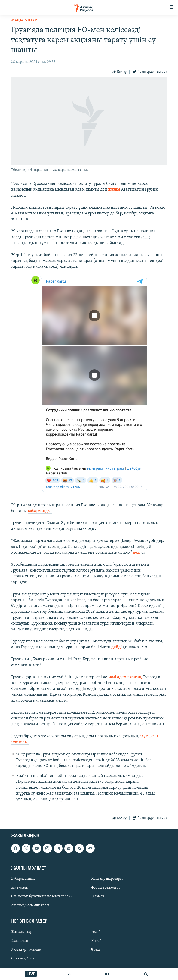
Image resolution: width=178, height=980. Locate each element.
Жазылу (98, 896)
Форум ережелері (106, 888)
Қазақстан (20, 941)
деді (137, 553)
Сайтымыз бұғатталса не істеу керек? (42, 896)
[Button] (120, 72)
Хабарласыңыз (23, 879)
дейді (117, 647)
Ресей (96, 932)
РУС (68, 974)
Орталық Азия (23, 958)
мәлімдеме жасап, (126, 677)
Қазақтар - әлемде (26, 950)
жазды (114, 190)
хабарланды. (40, 511)
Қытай (97, 941)
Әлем (95, 950)
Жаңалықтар (22, 932)
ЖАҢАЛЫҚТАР (24, 20)
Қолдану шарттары (107, 879)
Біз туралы (20, 888)
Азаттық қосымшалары (30, 905)
